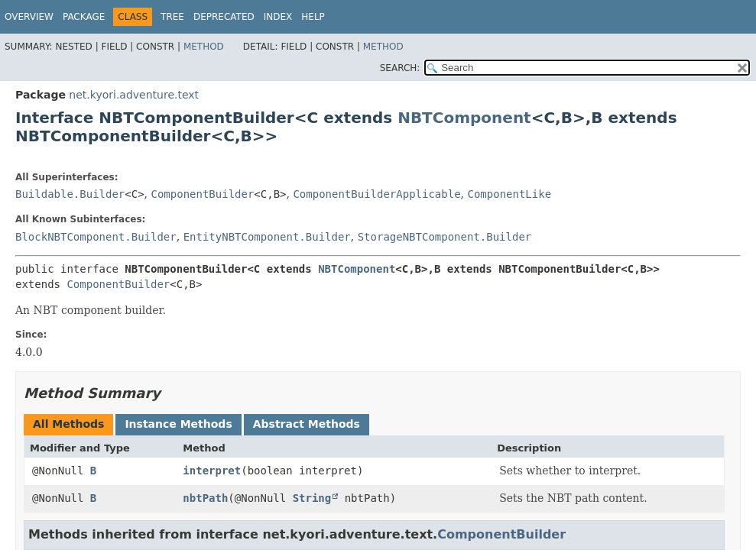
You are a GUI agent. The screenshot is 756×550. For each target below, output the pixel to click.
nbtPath (205, 498)
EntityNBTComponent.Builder (267, 237)
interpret (212, 471)
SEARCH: (400, 68)
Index (278, 17)
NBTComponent (464, 118)
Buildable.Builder (70, 194)
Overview (29, 17)
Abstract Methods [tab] (307, 424)
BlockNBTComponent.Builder (96, 237)
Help (313, 17)
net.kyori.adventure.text (134, 95)
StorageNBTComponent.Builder (445, 237)
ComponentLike (509, 194)
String (312, 498)
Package (84, 17)
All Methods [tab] (68, 424)
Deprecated (224, 17)
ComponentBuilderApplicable (376, 194)
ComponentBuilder (203, 194)
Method (204, 47)
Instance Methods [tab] (178, 424)
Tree (172, 17)
